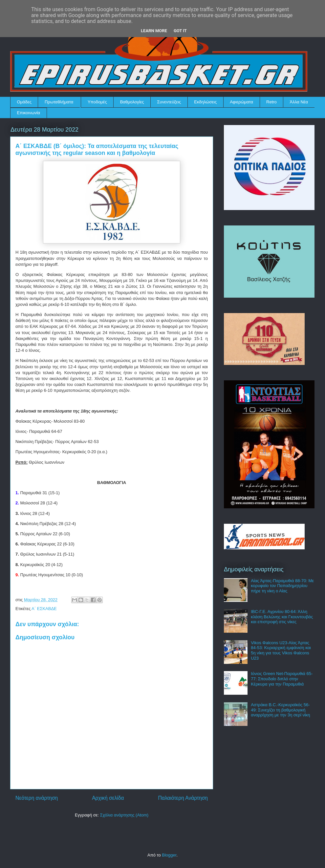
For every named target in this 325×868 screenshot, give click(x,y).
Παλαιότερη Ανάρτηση (183, 798)
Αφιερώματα (241, 102)
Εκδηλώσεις (205, 102)
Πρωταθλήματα (59, 102)
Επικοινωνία (29, 113)
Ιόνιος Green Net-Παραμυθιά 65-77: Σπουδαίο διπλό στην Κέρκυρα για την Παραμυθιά (282, 679)
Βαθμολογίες (132, 102)
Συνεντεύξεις (169, 102)
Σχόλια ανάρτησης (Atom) (124, 815)
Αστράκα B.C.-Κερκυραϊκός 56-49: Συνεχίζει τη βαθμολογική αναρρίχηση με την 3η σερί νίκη (280, 710)
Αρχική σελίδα (108, 798)
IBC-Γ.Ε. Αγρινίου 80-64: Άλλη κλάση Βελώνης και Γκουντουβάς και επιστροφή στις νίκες (282, 617)
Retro (271, 102)
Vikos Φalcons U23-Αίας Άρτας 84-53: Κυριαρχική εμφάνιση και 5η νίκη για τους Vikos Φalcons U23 (281, 650)
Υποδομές (97, 102)
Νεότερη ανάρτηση (37, 798)
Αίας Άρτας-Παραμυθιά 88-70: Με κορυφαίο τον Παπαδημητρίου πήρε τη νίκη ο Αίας (282, 586)
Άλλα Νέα (299, 102)
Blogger (169, 855)
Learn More (154, 31)
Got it (180, 31)
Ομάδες (24, 102)
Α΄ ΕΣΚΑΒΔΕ (44, 609)
